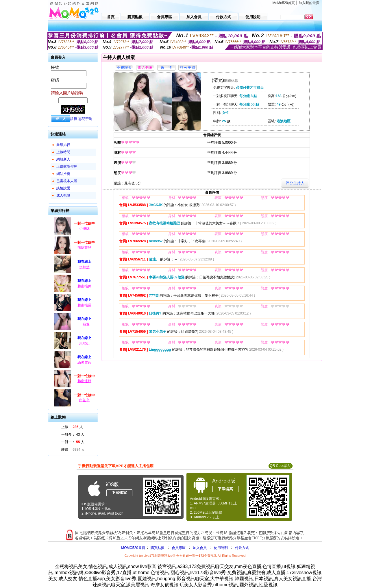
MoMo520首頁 (284, 3)
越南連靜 (84, 381)
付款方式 (242, 548)
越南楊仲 (84, 286)
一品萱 (84, 324)
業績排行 (63, 145)
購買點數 (157, 548)
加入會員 (200, 548)
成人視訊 (63, 195)
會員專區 (179, 548)
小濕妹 (84, 228)
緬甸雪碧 (84, 363)
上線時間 (63, 152)
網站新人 (63, 159)
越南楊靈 (84, 305)
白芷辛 (84, 400)
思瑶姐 (84, 343)
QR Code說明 (280, 466)
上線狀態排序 (67, 167)
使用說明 (221, 548)
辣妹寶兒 (84, 247)
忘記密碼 (85, 119)
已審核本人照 (67, 181)
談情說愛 (63, 188)
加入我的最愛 (309, 3)
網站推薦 (63, 174)
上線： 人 (72, 427)
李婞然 (84, 267)
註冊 (74, 119)
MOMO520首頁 (133, 548)
